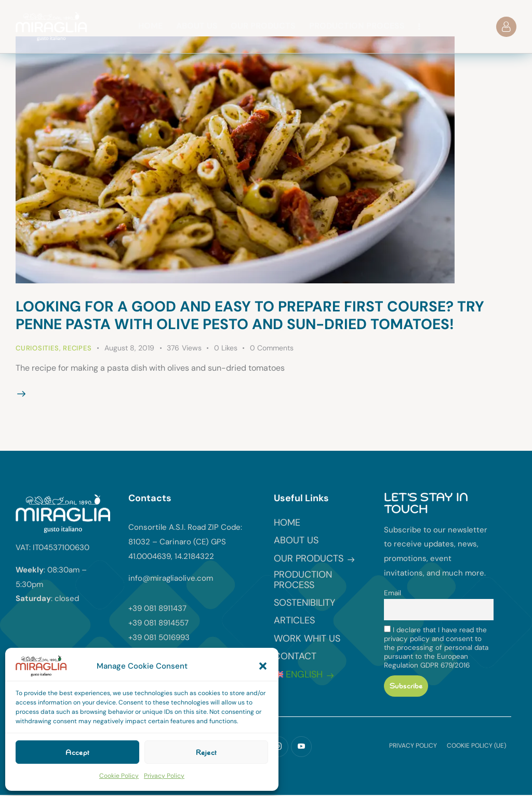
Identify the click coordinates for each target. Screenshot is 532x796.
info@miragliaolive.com (171, 578)
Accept (77, 752)
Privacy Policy (164, 776)
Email (393, 593)
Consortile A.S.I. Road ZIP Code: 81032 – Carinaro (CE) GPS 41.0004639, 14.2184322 (185, 542)
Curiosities (37, 348)
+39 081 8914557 (158, 623)
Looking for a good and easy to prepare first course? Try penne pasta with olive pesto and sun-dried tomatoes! (250, 315)
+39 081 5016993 (159, 637)
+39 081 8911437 (157, 608)
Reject (206, 752)
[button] (263, 666)
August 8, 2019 (129, 348)
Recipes (77, 348)
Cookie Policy (119, 776)
